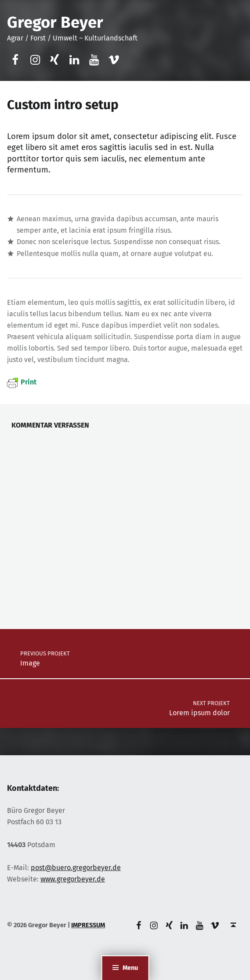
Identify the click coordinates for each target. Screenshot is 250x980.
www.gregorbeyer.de (73, 879)
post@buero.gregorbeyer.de (76, 868)
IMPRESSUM (88, 925)
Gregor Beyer (55, 22)
